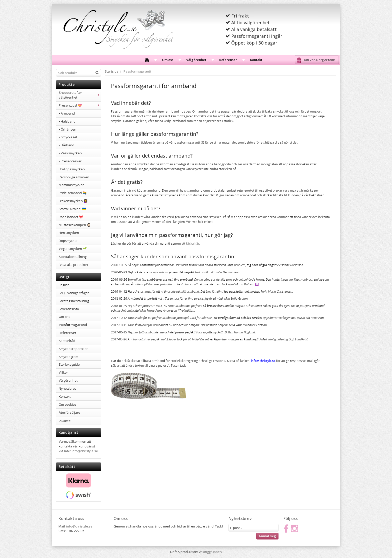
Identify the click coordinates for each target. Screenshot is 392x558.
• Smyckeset (68, 137)
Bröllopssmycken (72, 169)
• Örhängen (67, 129)
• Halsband (67, 121)
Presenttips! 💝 (80, 105)
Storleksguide (69, 364)
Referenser (228, 60)
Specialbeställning (73, 257)
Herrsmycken (69, 233)
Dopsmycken (69, 241)
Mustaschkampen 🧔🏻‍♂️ (75, 225)
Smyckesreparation (74, 349)
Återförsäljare (69, 412)
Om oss (168, 60)
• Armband (67, 113)
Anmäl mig (267, 536)
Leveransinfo (69, 309)
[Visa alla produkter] (74, 265)
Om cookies (68, 404)
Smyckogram (68, 357)
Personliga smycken (74, 177)
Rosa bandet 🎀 (71, 217)
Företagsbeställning (74, 301)
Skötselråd (67, 341)
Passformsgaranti (73, 325)
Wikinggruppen (210, 552)
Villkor (63, 372)
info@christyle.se (85, 451)
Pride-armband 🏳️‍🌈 (73, 193)
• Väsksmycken (70, 153)
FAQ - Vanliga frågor (74, 293)
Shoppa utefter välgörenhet (80, 95)
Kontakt (256, 60)
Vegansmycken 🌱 (73, 249)
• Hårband (66, 145)
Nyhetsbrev (68, 388)
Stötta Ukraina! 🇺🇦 (72, 209)
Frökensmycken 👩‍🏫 (73, 201)
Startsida (112, 71)
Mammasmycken (72, 185)
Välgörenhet (196, 60)
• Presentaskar (70, 161)
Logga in (65, 420)
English (64, 285)
